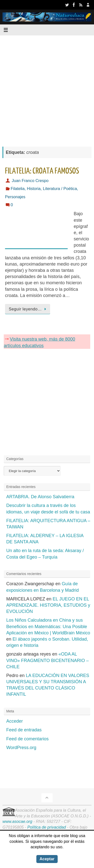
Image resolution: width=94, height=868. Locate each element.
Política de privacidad (47, 827)
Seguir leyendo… (28, 309)
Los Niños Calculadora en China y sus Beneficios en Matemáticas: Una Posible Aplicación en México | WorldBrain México (48, 626)
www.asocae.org (17, 821)
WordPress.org (21, 748)
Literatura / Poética (60, 189)
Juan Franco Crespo (30, 181)
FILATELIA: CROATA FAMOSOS (42, 171)
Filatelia (18, 189)
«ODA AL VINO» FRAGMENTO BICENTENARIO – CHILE (48, 660)
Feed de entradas (24, 730)
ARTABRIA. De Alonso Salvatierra (40, 497)
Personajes (15, 197)
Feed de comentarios (27, 739)
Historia (34, 189)
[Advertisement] (47, 88)
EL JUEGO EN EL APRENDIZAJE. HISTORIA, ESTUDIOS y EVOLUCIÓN (48, 605)
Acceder (15, 721)
